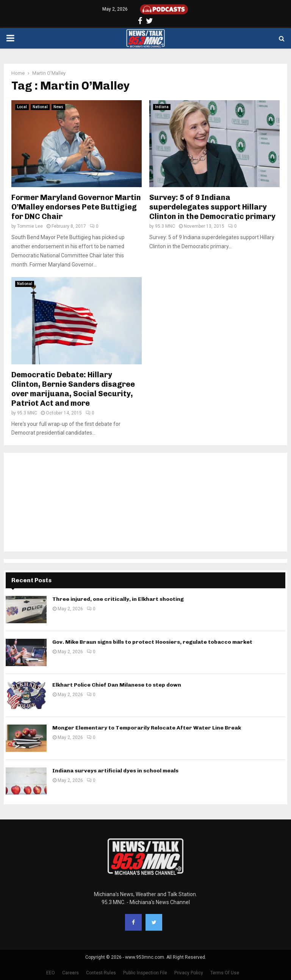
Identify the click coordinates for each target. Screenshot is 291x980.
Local (22, 107)
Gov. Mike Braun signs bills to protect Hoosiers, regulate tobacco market (152, 642)
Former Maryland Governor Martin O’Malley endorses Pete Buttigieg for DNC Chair (76, 207)
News (58, 107)
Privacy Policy (189, 973)
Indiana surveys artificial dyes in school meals (115, 771)
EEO (51, 973)
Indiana (162, 107)
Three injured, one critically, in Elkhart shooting (118, 599)
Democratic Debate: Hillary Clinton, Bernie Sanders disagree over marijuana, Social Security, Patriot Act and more (73, 389)
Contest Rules (101, 973)
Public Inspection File (145, 973)
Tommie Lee (30, 226)
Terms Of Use (225, 973)
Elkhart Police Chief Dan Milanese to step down (117, 685)
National (40, 107)
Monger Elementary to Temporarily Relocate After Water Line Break (147, 728)
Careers (70, 973)
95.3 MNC (165, 226)
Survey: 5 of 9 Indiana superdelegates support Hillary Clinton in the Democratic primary (212, 207)
